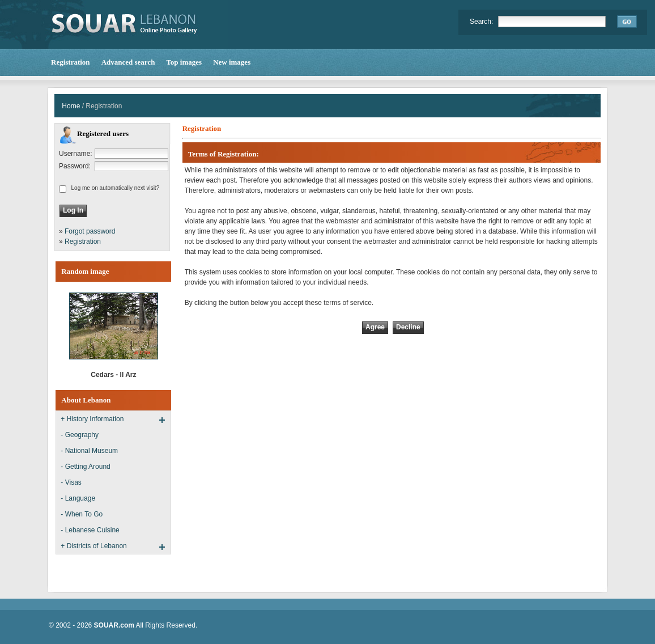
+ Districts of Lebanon (93, 546)
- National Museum (89, 451)
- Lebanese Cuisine (90, 530)
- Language (78, 498)
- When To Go (82, 514)
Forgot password (90, 231)
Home (71, 106)
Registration (83, 241)
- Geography (80, 435)
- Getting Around (85, 467)
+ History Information (92, 419)
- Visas (71, 482)
